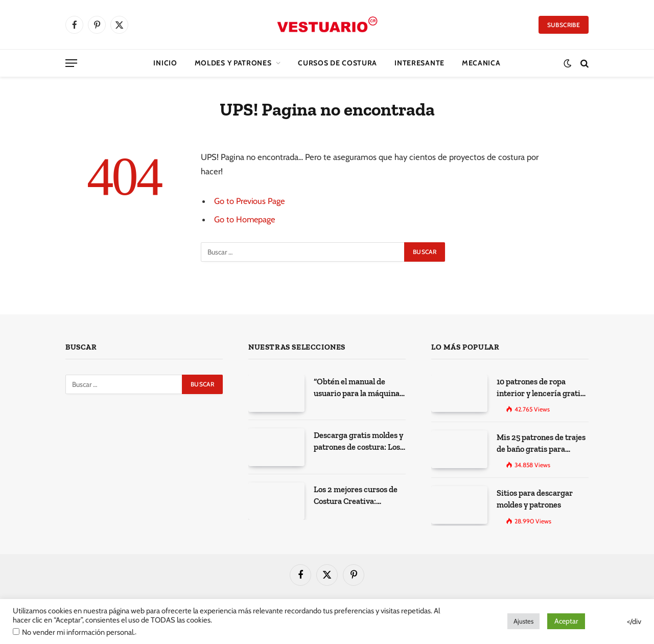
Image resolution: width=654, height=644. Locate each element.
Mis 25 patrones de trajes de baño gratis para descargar (539, 441)
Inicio (165, 63)
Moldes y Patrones (233, 63)
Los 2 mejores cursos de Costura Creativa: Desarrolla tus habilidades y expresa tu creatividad (357, 495)
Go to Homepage (245, 219)
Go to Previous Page (250, 201)
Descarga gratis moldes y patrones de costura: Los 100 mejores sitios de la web (360, 441)
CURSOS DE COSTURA (337, 63)
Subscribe (564, 25)
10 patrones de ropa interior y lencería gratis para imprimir (538, 387)
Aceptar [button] (566, 621)
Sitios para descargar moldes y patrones (532, 494)
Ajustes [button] (523, 621)
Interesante (419, 63)
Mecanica (481, 63)
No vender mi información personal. (78, 632)
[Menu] (71, 63)
